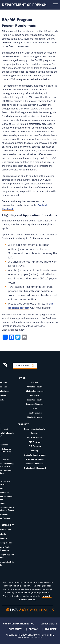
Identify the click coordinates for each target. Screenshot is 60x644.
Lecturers (35, 395)
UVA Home (51, 629)
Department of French (24, 5)
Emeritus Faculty (35, 400)
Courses (35, 433)
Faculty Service (35, 413)
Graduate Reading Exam (35, 455)
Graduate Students (35, 404)
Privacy (33, 629)
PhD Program (35, 446)
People (22, 378)
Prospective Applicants (35, 429)
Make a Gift (23, 366)
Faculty (35, 382)
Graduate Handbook (35, 459)
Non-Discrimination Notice (19, 624)
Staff (35, 408)
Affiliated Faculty (35, 387)
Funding (35, 451)
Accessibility (49, 624)
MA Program (35, 442)
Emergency (15, 629)
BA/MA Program (35, 437)
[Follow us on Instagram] (5, 366)
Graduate (23, 424)
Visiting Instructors (35, 391)
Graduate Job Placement (35, 468)
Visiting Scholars (35, 417)
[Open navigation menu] (56, 5)
